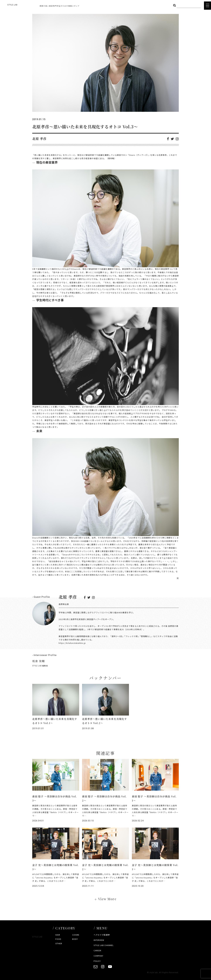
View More (107, 899)
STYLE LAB (12, 5)
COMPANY (98, 956)
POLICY (97, 961)
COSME (76, 935)
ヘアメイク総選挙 (102, 935)
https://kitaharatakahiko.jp (72, 643)
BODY (75, 939)
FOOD (58, 939)
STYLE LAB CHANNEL (104, 945)
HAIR (58, 935)
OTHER (59, 943)
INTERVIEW (99, 940)
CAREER (97, 950)
